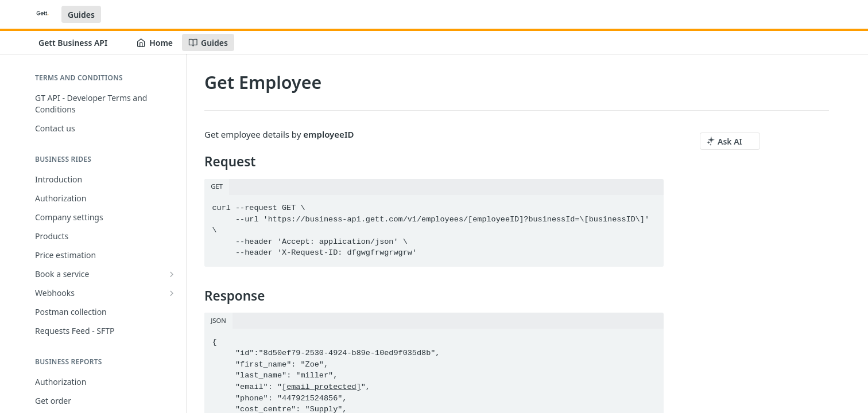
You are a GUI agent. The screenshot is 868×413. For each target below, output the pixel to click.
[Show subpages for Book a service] (172, 274)
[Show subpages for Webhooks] (172, 293)
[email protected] (321, 387)
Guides (81, 15)
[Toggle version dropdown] (80, 42)
